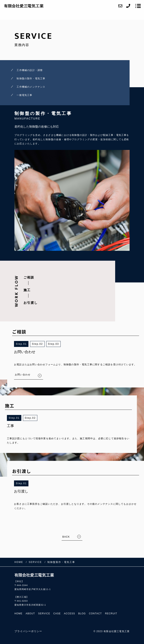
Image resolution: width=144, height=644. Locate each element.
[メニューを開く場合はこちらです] (138, 6)
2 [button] (42, 344)
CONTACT (95, 614)
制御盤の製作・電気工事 (31, 79)
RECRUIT (111, 614)
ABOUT (30, 614)
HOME (18, 614)
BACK (66, 537)
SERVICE (44, 614)
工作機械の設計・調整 (30, 70)
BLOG (82, 614)
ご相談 (29, 277)
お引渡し (31, 303)
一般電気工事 (24, 95)
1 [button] (26, 344)
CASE (57, 614)
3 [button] (58, 344)
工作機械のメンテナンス (31, 87)
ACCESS (69, 614)
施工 (27, 290)
